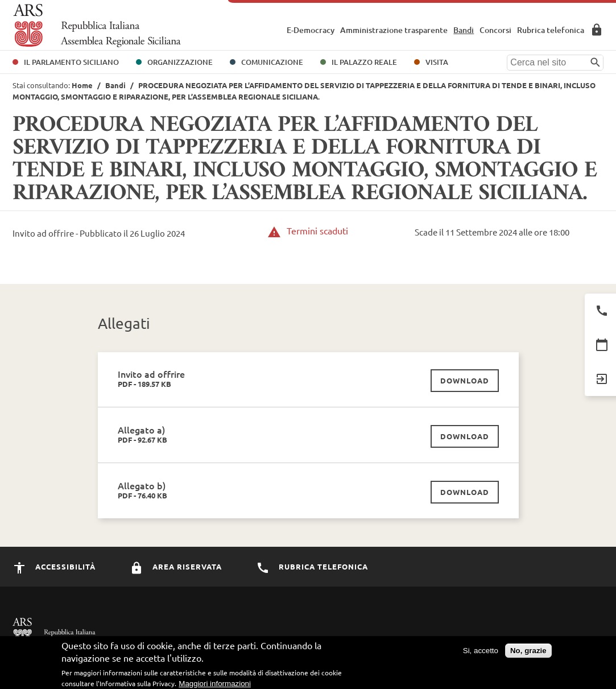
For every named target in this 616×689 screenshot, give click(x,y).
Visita (437, 62)
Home (82, 85)
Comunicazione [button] (272, 62)
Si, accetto (481, 653)
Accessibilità (54, 566)
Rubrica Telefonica (312, 566)
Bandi (464, 30)
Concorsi (495, 30)
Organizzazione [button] (180, 62)
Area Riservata (597, 30)
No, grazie (528, 653)
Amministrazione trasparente (394, 30)
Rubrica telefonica (551, 30)
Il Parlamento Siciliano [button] (71, 62)
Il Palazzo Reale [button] (364, 62)
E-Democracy (311, 30)
